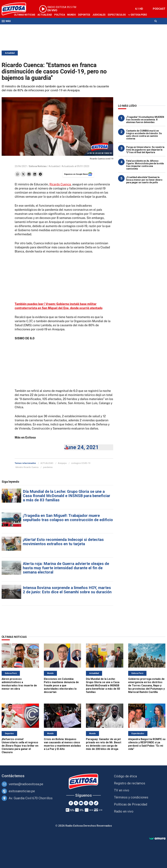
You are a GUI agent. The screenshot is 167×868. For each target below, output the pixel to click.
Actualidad (45, 15)
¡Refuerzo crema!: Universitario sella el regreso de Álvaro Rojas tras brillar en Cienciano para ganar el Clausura (20, 746)
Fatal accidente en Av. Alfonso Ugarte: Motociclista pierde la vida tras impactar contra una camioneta (145, 165)
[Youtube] (81, 803)
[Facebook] (71, 803)
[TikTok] (96, 803)
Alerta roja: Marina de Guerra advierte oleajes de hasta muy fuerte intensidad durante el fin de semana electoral (66, 568)
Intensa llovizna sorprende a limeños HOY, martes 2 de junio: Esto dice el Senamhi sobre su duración (67, 590)
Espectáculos (117, 15)
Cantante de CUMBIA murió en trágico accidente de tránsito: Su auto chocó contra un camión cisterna (144, 135)
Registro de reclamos (130, 783)
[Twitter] (76, 803)
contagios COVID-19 (81, 463)
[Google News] (91, 803)
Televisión (21, 27)
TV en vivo (122, 790)
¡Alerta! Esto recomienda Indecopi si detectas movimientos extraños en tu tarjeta (63, 542)
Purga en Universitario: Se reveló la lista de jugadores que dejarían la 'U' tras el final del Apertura (145, 150)
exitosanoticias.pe (22, 791)
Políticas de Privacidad (131, 804)
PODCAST (159, 9)
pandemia (48, 467)
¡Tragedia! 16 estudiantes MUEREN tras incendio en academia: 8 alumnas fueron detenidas (145, 120)
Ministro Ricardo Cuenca (27, 467)
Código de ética (125, 776)
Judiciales (99, 15)
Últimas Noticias (25, 15)
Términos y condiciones (131, 797)
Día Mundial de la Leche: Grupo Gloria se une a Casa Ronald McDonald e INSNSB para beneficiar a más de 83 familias (67, 496)
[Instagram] (86, 803)
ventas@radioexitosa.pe (26, 784)
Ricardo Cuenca (60, 184)
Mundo (72, 15)
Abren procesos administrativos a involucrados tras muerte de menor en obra (19, 684)
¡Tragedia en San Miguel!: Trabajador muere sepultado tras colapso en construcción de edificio (68, 518)
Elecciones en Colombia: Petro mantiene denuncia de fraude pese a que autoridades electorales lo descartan (61, 685)
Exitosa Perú (139, 15)
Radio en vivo (124, 811)
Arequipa (62, 463)
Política (60, 15)
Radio (33, 27)
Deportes (84, 15)
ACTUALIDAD (47, 463)
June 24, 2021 (81, 447)
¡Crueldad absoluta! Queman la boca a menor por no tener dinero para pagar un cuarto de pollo (144, 180)
